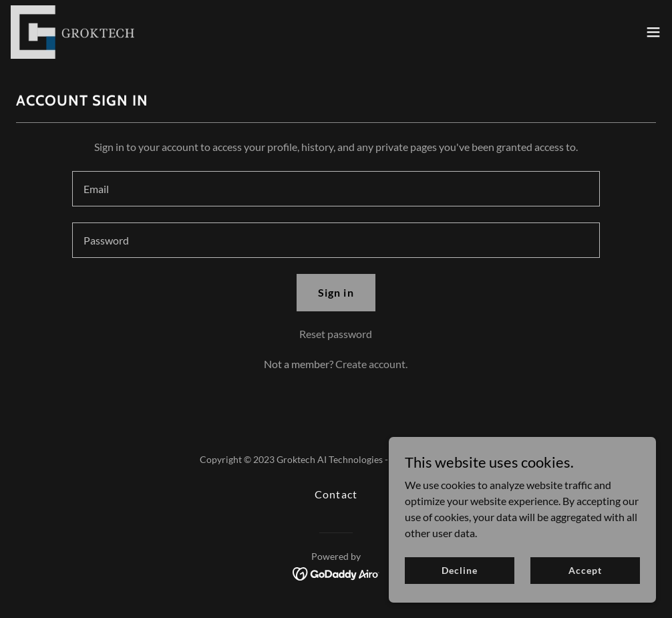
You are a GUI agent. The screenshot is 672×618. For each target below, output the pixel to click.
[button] (653, 32)
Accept (585, 570)
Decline (459, 570)
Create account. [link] (371, 364)
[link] (72, 32)
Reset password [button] (336, 334)
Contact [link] (336, 494)
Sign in (336, 292)
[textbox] (336, 189)
